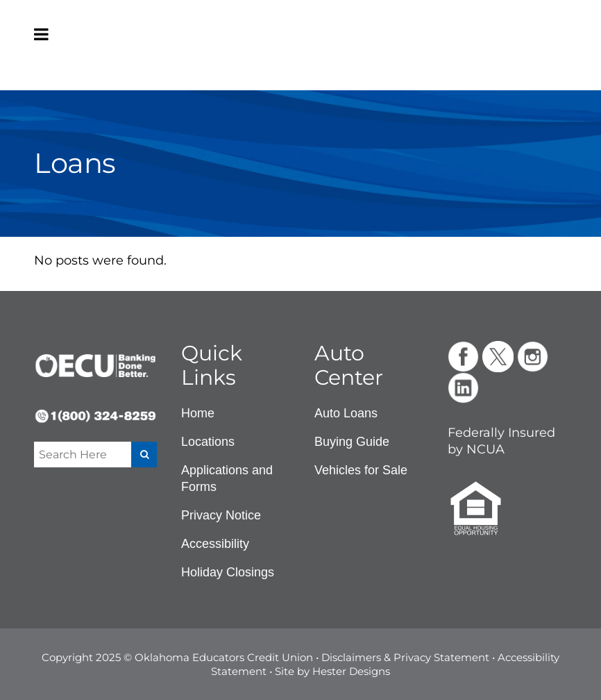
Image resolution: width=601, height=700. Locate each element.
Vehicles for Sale (361, 470)
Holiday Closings (228, 572)
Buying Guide (352, 442)
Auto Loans (346, 413)
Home (198, 413)
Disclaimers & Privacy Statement (405, 657)
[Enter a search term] (82, 455)
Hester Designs (351, 671)
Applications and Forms (227, 478)
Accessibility (215, 544)
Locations (208, 442)
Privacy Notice (221, 515)
